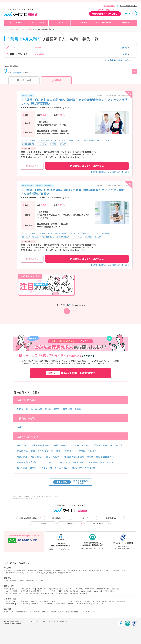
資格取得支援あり (63, 445)
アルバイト (99, 571)
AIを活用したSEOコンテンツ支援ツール (54, 593)
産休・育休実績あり (45, 140)
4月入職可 (63, 144)
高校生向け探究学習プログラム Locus (31, 581)
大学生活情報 (90, 589)
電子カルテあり (60, 140)
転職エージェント (58, 601)
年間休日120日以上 (28, 144)
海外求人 (70, 571)
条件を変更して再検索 (71, 482)
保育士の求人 (49, 604)
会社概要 (17, 621)
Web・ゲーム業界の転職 (20, 601)
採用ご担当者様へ (109, 6)
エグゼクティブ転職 (73, 601)
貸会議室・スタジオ (57, 612)
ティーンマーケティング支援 (73, 589)
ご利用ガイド (39, 23)
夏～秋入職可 (62, 468)
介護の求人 (71, 604)
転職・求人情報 (60, 571)
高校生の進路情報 (10, 581)
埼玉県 (48, 409)
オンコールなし (42, 144)
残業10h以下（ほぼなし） (105, 140)
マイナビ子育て (51, 591)
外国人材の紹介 (98, 604)
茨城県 (20, 409)
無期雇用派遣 (60, 604)
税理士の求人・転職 (100, 601)
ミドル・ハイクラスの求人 (84, 571)
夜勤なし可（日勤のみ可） (44, 185)
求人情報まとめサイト (11, 589)
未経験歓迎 (22, 451)
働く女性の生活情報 (103, 589)
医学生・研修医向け (46, 571)
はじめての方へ (61, 23)
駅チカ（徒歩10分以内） (73, 462)
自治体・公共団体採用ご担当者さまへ (30, 518)
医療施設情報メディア (112, 591)
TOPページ (17, 23)
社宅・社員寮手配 (72, 612)
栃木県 (29, 409)
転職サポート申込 (98, 523)
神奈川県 (68, 409)
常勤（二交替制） (27, 95)
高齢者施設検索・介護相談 (78, 593)
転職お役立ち (128, 23)
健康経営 (45, 612)
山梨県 (78, 409)
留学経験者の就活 (20, 571)
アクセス (25, 621)
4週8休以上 (71, 140)
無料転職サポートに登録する (70, 373)
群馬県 (39, 409)
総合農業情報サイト (37, 591)
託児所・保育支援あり (28, 462)
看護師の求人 (10, 604)
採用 (44, 621)
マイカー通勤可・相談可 (86, 140)
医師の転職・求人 (37, 604)
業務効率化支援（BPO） (23, 612)
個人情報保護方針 (62, 621)
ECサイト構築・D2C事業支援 (69, 591)
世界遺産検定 (24, 591)
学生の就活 (8, 571)
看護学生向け (32, 571)
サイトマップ (84, 518)
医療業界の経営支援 (84, 604)
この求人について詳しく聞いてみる (87, 166)
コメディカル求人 (23, 604)
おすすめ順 (24, 80)
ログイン (129, 14)
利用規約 (43, 523)
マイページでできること (128, 6)
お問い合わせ (70, 523)
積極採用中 (54, 144)
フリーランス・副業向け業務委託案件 (44, 573)
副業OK (97, 445)
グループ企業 (51, 621)
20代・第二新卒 (36, 601)
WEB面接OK (91, 468)
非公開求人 (18, 73)
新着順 (56, 80)
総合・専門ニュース (28, 589)
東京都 (57, 409)
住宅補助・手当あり (45, 233)
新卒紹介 (47, 601)
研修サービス (9, 612)
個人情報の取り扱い (111, 518)
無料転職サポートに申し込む (104, 14)
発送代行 (37, 612)
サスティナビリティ (35, 621)
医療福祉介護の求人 (65, 573)
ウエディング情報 (11, 591)
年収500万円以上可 (63, 237)
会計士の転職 (86, 601)
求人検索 (83, 23)
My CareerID (98, 591)
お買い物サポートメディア (14, 593)
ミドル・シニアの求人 (120, 571)
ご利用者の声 (105, 23)
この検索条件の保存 (114, 60)
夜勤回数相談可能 (105, 457)
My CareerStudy (86, 591)
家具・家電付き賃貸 (32, 593)
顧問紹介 (111, 601)
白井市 (20, 427)
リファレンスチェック (87, 612)
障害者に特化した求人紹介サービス (17, 573)
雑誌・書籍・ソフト (118, 589)
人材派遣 (7, 601)
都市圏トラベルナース (41, 468)
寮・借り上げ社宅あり (29, 140)
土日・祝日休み (54, 457)
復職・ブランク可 (40, 451)
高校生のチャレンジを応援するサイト (49, 589)
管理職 (90, 457)
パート (108, 571)
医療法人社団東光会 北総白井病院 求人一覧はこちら (111, 172)
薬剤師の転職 (121, 601)
